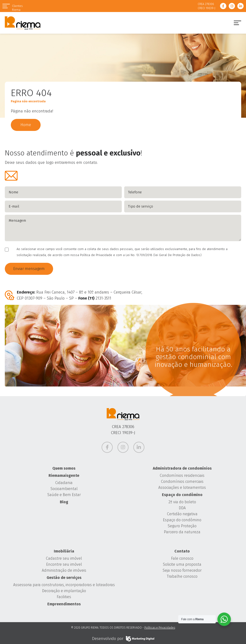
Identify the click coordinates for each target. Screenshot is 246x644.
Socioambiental (64, 489)
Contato (182, 551)
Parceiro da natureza (182, 532)
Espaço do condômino (182, 495)
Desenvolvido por (123, 639)
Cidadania (64, 483)
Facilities (64, 597)
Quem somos (64, 468)
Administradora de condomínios (182, 468)
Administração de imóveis (64, 570)
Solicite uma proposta (182, 564)
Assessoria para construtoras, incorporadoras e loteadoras (64, 585)
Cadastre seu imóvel (64, 558)
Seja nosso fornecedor (182, 570)
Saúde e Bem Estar (64, 495)
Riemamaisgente (64, 475)
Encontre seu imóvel (64, 564)
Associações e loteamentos (182, 488)
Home (26, 125)
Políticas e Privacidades (160, 628)
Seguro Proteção (182, 526)
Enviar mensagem (29, 269)
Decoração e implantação (64, 591)
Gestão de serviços (64, 578)
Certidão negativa (182, 514)
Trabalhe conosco (182, 576)
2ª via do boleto (182, 502)
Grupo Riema (23, 23)
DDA (182, 508)
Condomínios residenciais (182, 475)
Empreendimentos (64, 604)
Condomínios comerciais (182, 481)
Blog (64, 502)
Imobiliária (64, 551)
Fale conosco (182, 558)
